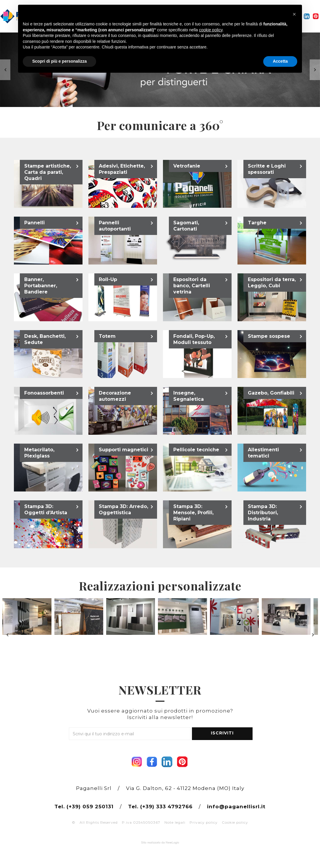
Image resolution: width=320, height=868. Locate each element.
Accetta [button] (280, 61)
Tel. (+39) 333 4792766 (160, 807)
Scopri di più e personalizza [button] (59, 61)
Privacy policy (204, 822)
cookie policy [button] (211, 30)
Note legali (175, 822)
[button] (294, 14)
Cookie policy (235, 822)
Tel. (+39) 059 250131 (84, 807)
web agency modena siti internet (160, 843)
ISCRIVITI (222, 733)
